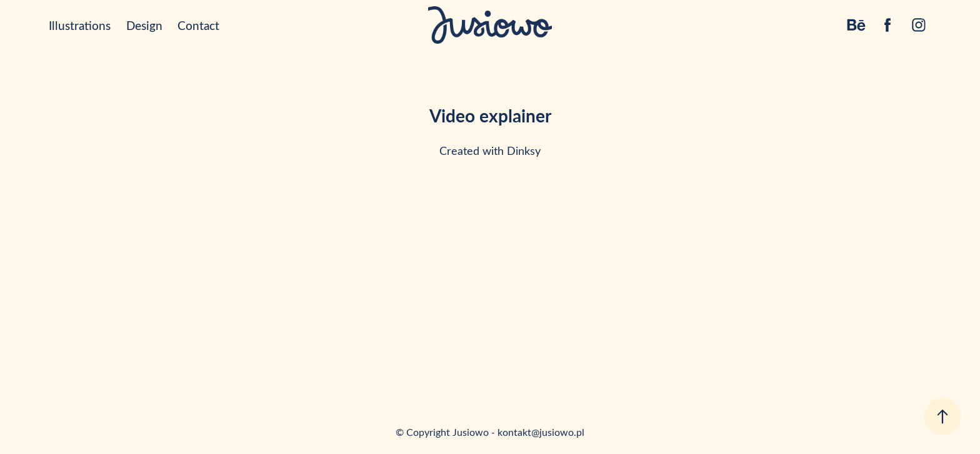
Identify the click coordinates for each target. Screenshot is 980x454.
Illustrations (80, 25)
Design (144, 25)
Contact (198, 25)
